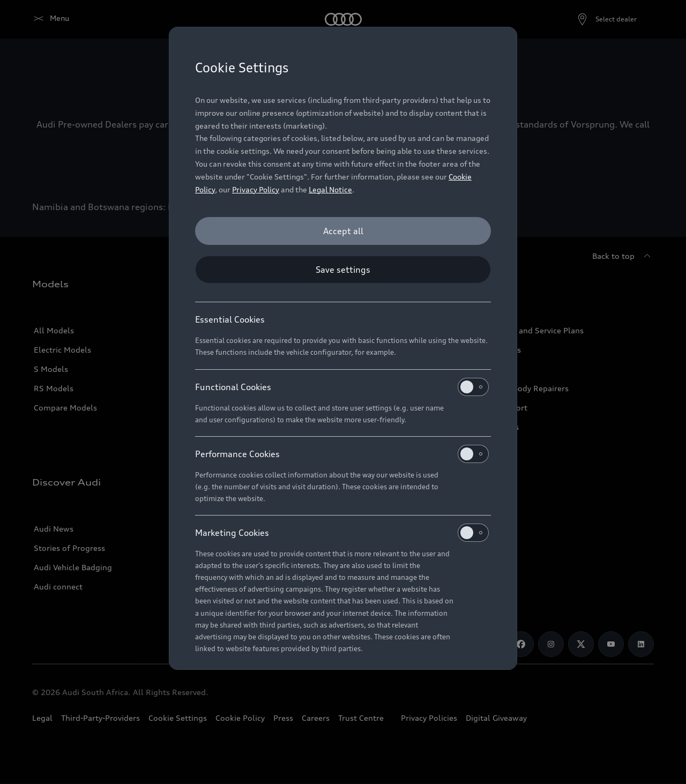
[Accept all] (343, 231)
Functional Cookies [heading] (342, 387)
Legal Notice (330, 189)
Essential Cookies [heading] (230, 319)
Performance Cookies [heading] (342, 454)
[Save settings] (343, 270)
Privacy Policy (256, 189)
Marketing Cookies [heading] (342, 533)
